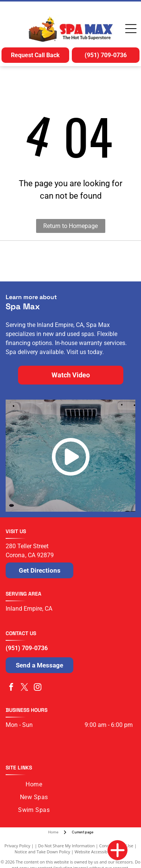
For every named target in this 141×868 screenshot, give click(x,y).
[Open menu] (131, 29)
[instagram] (38, 688)
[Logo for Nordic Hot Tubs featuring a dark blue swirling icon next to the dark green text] (38, 261)
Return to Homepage (70, 226)
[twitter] (24, 688)
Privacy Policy (17, 846)
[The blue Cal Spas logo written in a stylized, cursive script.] (103, 261)
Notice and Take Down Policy (42, 852)
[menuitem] (34, 784)
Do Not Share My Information (66, 846)
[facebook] (11, 688)
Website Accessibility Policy (100, 852)
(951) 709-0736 (27, 648)
